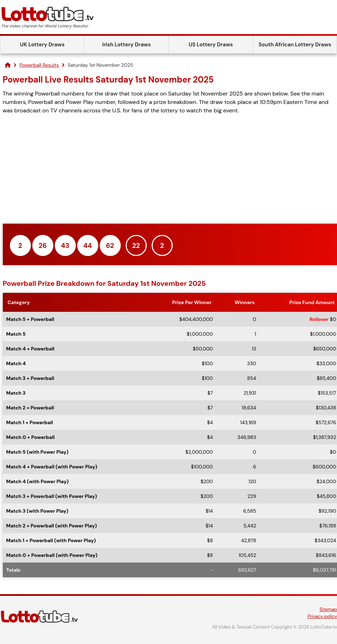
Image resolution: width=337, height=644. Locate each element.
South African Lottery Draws (295, 45)
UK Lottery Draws (42, 45)
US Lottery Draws (211, 45)
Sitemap (328, 609)
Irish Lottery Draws (126, 45)
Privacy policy (322, 616)
